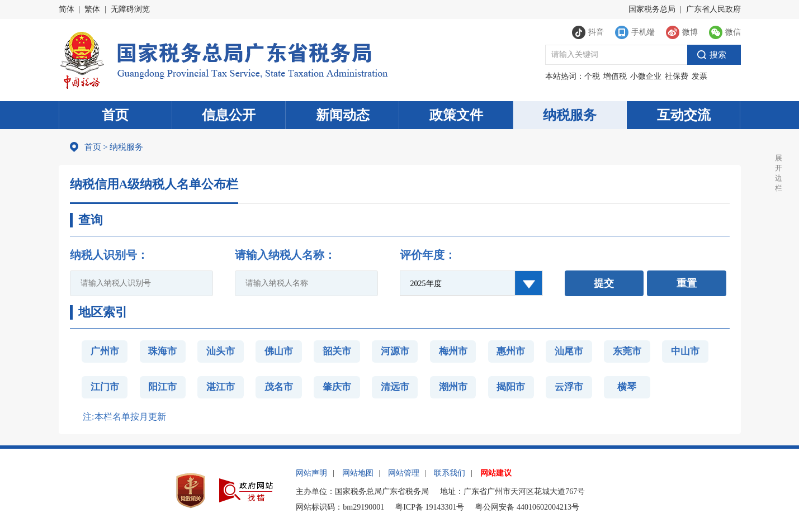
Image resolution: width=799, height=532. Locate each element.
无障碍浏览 (130, 9)
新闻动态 (343, 115)
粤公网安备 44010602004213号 (527, 507)
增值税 (615, 76)
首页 (115, 115)
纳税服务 (570, 115)
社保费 (677, 76)
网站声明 (311, 473)
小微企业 (646, 76)
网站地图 (358, 473)
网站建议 (496, 473)
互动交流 (684, 115)
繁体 (92, 9)
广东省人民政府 (713, 9)
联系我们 (450, 473)
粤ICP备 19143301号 (430, 507)
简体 (67, 9)
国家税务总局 (652, 9)
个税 (592, 76)
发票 (699, 76)
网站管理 (404, 473)
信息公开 (229, 115)
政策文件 (456, 115)
